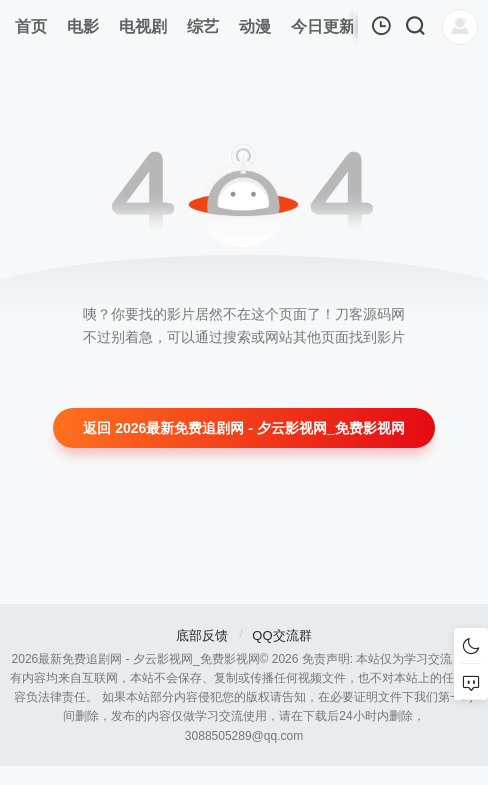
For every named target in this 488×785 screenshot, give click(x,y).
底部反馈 (202, 635)
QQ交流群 (281, 635)
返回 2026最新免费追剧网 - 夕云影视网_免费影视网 (243, 428)
